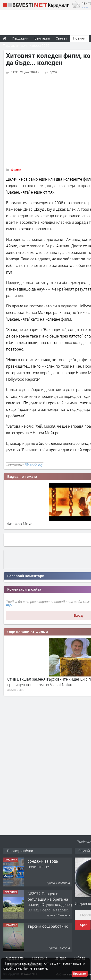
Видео (60, 958)
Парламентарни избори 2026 (26, 45)
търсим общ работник (48, 926)
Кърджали (14, 958)
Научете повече (35, 968)
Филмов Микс (20, 524)
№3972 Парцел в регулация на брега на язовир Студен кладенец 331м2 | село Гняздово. (50, 902)
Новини (79, 38)
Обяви (80, 958)
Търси (83, 925)
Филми (16, 170)
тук (9, 605)
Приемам (80, 974)
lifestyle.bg (33, 465)
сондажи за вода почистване (43, 864)
